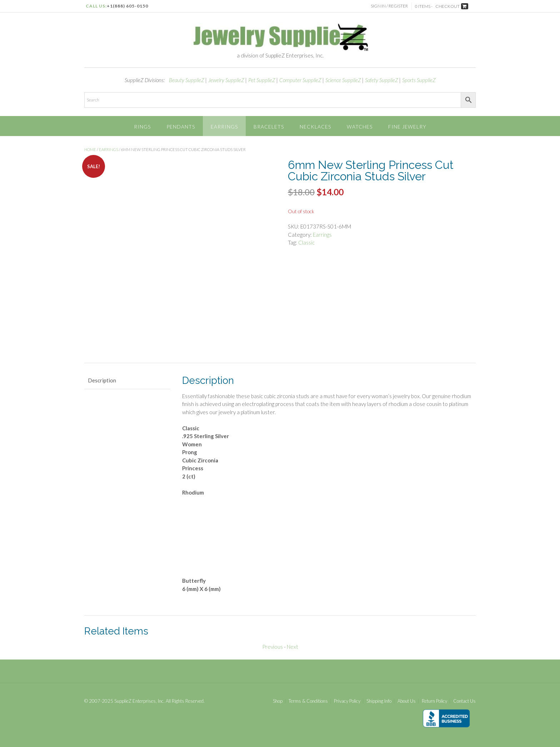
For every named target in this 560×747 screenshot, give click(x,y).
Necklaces (315, 127)
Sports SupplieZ (419, 80)
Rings (142, 127)
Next (292, 647)
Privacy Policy (347, 701)
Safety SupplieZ (382, 80)
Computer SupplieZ (300, 80)
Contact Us (464, 701)
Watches (360, 127)
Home (90, 149)
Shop (278, 701)
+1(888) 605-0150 (127, 6)
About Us (407, 701)
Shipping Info (379, 701)
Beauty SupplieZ (187, 80)
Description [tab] (102, 380)
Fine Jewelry (407, 127)
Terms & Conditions (308, 701)
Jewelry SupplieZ (226, 80)
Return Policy (434, 701)
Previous (272, 647)
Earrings (224, 127)
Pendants (181, 127)
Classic (306, 242)
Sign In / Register (389, 6)
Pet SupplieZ (262, 80)
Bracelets (269, 127)
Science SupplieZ (343, 80)
